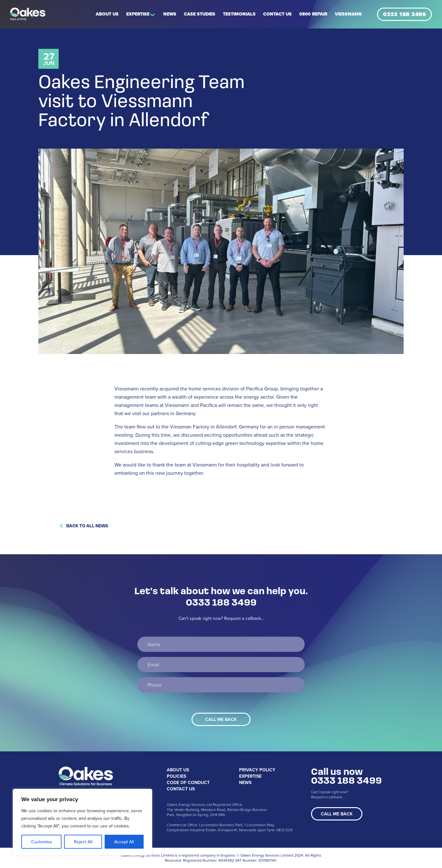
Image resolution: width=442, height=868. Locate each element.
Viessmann (348, 14)
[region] (82, 822)
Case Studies (200, 14)
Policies (176, 776)
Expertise (138, 14)
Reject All (83, 842)
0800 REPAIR (313, 14)
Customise (42, 842)
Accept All (124, 842)
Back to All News (83, 526)
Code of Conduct (188, 782)
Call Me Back (337, 814)
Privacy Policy (257, 770)
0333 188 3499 (404, 14)
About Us (107, 14)
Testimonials (239, 14)
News (170, 14)
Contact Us (277, 14)
